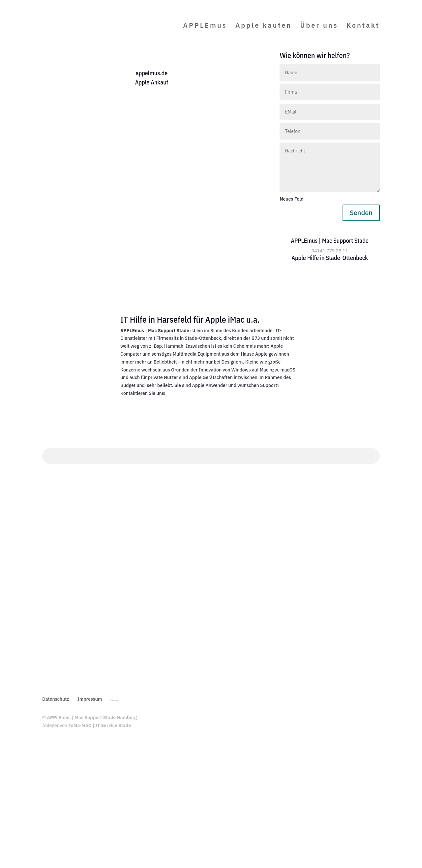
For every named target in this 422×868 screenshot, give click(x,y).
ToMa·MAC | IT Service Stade (100, 725)
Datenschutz (56, 699)
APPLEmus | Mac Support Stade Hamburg (92, 718)
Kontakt (363, 26)
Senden (361, 213)
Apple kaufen (264, 26)
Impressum (90, 699)
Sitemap (114, 700)
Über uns (319, 26)
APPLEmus (205, 26)
